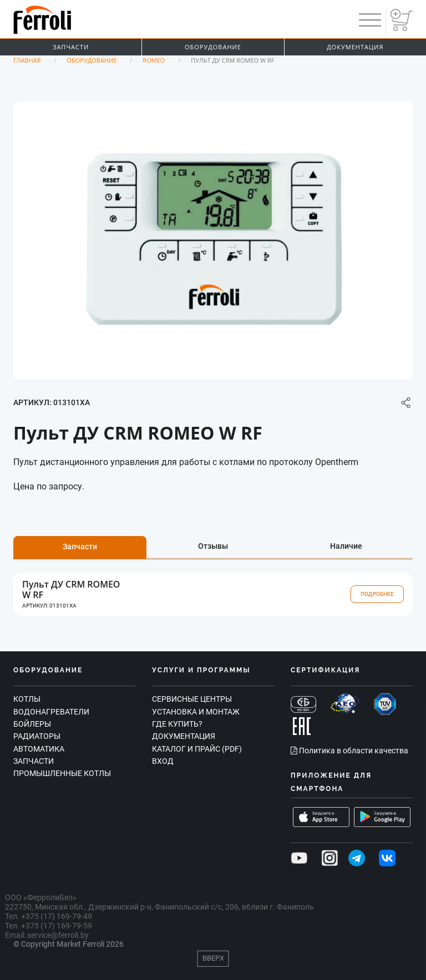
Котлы (27, 699)
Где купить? (177, 724)
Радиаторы (37, 736)
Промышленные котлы (62, 773)
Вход (163, 761)
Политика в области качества (349, 751)
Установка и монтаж (196, 712)
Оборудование (213, 47)
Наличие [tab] (346, 546)
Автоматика (39, 749)
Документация (355, 47)
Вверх (213, 958)
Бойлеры (32, 724)
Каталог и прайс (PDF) (197, 749)
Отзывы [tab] (213, 546)
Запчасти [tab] (80, 547)
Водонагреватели (51, 712)
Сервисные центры (192, 699)
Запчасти (71, 47)
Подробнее (377, 594)
